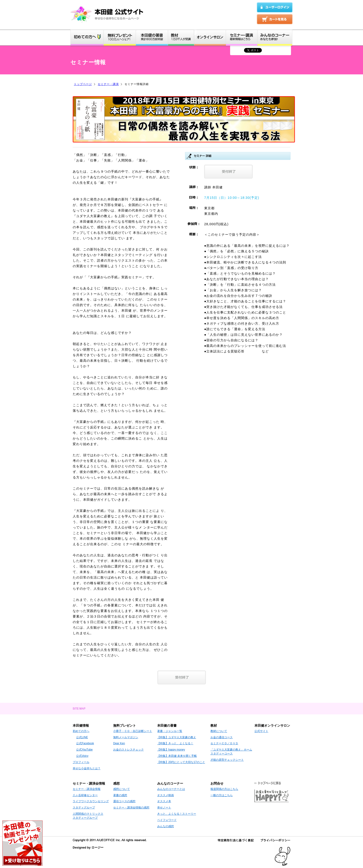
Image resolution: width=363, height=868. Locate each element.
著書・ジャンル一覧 (170, 731)
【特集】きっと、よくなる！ (175, 743)
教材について (219, 731)
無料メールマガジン (126, 737)
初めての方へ (81, 731)
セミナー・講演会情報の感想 (131, 808)
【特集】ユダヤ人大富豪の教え (177, 737)
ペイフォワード (167, 820)
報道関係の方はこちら (224, 789)
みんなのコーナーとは (171, 789)
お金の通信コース (222, 737)
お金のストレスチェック (128, 750)
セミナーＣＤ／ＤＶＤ (224, 743)
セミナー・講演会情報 (87, 789)
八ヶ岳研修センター (85, 795)
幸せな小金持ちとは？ (87, 768)
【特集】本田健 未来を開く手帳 (177, 756)
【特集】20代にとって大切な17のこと (181, 762)
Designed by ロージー (88, 847)
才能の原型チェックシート (227, 760)
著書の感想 (120, 795)
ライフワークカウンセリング (91, 801)
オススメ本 (164, 801)
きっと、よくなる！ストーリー (177, 814)
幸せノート (164, 808)
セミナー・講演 (108, 84)
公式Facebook (85, 743)
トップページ (83, 84)
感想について (122, 789)
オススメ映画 (166, 795)
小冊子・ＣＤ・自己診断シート (133, 731)
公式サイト (261, 731)
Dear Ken (119, 743)
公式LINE (82, 737)
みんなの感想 (166, 826)
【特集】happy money (171, 750)
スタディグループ (84, 808)
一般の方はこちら (222, 795)
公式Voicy (82, 756)
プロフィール (81, 762)
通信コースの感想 (124, 801)
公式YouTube (84, 750)
